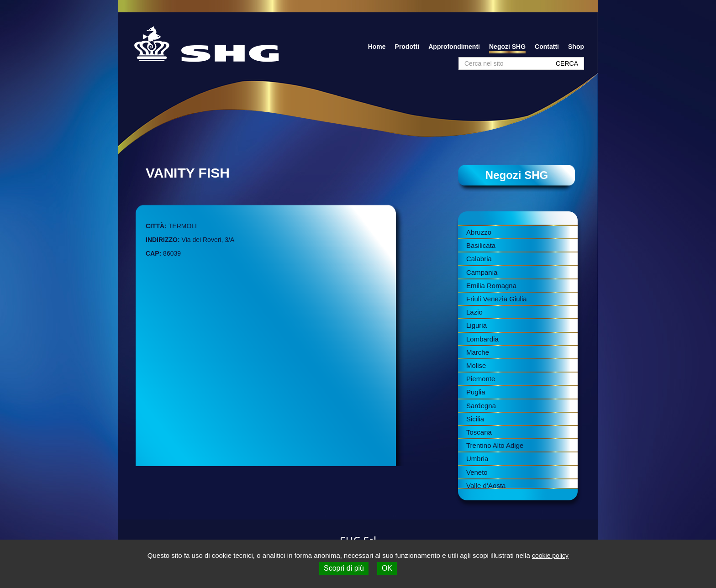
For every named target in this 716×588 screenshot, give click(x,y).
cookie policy (550, 556)
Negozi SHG (507, 47)
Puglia (476, 392)
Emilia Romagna (491, 286)
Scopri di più (344, 568)
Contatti (547, 47)
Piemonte (481, 379)
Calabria (479, 259)
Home (377, 47)
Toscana (479, 432)
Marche (478, 352)
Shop (576, 47)
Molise (476, 365)
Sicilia (475, 419)
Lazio (474, 312)
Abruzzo (479, 232)
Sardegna (481, 406)
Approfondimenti (454, 47)
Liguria (476, 325)
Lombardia (482, 339)
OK (387, 568)
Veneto (477, 472)
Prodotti (407, 47)
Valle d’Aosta (486, 486)
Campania (482, 272)
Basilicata (481, 245)
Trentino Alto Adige (495, 445)
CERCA (567, 63)
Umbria (477, 459)
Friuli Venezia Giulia (497, 299)
